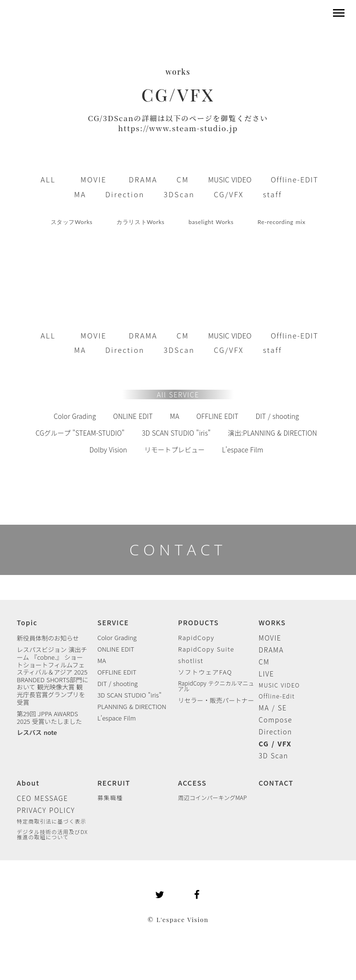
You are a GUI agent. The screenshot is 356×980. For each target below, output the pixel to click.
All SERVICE (178, 394)
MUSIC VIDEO (279, 685)
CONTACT (178, 549)
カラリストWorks (140, 222)
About (28, 783)
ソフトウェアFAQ (205, 672)
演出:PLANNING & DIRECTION (273, 433)
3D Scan (274, 755)
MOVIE (270, 638)
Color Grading (75, 416)
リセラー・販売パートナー (216, 700)
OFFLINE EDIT (218, 416)
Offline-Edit (277, 696)
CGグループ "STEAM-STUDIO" (80, 433)
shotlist (191, 660)
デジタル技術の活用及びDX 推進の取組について (52, 834)
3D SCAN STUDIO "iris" (176, 433)
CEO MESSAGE (42, 798)
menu (339, 13)
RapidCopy (196, 637)
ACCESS (193, 783)
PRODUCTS (199, 622)
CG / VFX (275, 743)
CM (264, 662)
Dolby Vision (109, 450)
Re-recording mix (282, 222)
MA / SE (273, 708)
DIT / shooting (277, 416)
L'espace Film (242, 450)
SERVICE (113, 622)
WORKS (272, 622)
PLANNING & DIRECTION (132, 706)
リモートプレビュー (174, 450)
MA (175, 416)
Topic (27, 622)
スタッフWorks (72, 222)
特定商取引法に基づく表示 (52, 821)
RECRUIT (114, 783)
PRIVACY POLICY (46, 810)
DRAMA (271, 650)
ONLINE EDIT (133, 416)
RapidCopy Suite (206, 649)
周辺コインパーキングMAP (213, 798)
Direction (276, 732)
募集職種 (110, 798)
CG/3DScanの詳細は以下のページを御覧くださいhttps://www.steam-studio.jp (178, 123)
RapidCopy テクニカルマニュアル (216, 686)
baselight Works (211, 222)
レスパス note (37, 732)
